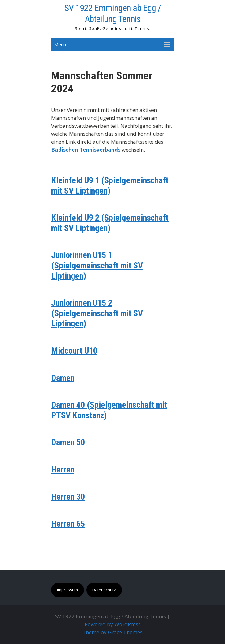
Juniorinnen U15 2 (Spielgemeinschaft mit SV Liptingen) (97, 313)
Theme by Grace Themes (112, 632)
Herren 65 (68, 524)
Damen (63, 378)
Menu (60, 44)
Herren (63, 470)
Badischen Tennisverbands (86, 150)
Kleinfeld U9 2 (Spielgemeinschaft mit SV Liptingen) (110, 223)
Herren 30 (68, 497)
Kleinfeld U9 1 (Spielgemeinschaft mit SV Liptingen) (110, 186)
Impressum (67, 590)
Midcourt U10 (74, 351)
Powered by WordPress (113, 624)
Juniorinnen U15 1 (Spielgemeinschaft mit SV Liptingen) (97, 265)
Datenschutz (104, 590)
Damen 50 (68, 442)
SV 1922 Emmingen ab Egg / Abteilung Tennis (113, 13)
